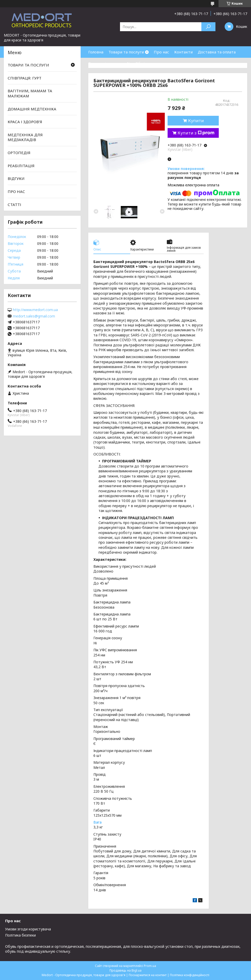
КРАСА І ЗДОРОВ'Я (25, 122)
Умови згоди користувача (28, 929)
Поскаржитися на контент (148, 975)
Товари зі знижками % (109, 63)
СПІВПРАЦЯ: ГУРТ (25, 78)
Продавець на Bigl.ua (126, 970)
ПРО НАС (16, 191)
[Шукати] (208, 27)
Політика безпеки (20, 935)
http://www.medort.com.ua (35, 310)
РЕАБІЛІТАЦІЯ (21, 166)
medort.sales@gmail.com (34, 316)
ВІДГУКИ (16, 178)
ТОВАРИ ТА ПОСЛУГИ (28, 65)
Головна (96, 52)
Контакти (183, 52)
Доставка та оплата (217, 52)
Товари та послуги (126, 52)
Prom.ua (150, 966)
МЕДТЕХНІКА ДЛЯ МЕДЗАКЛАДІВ (25, 137)
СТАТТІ (14, 204)
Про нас (161, 52)
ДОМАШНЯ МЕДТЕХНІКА (32, 109)
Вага (97, 822)
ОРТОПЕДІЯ (19, 153)
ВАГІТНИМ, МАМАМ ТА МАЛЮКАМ (30, 93)
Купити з (196, 133)
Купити (196, 121)
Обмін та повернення (156, 63)
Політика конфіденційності (190, 975)
